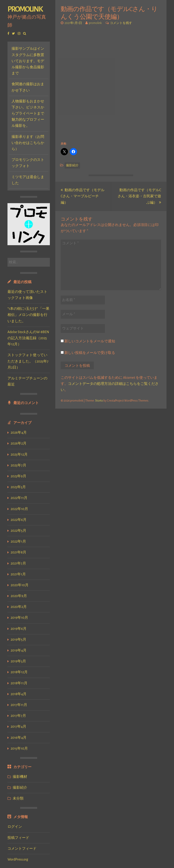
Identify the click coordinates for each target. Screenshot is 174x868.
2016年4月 (19, 738)
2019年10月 (19, 618)
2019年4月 (19, 650)
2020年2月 (19, 607)
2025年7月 (18, 465)
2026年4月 (19, 433)
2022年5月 (18, 531)
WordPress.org (18, 859)
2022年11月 (19, 498)
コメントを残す (121, 23)
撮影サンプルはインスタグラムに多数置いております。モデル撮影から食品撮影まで (28, 61)
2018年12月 (19, 672)
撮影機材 (20, 777)
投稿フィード (18, 838)
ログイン (15, 827)
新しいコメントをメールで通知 (90, 341)
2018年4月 (19, 694)
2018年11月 (19, 683)
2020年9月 (19, 596)
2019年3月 (18, 661)
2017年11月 (19, 705)
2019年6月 (19, 629)
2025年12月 (19, 454)
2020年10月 (20, 585)
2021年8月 (18, 552)
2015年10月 (19, 748)
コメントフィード (22, 849)
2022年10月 (19, 509)
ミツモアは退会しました (28, 180)
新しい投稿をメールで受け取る (90, 353)
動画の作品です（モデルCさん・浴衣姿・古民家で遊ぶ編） (139, 196)
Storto (99, 401)
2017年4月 (18, 727)
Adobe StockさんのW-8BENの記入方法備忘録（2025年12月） (28, 338)
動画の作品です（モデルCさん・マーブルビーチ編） (83, 196)
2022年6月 (19, 520)
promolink (25, 9)
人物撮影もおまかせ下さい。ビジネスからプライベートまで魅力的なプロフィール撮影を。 (28, 114)
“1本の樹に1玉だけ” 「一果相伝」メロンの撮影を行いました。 (28, 315)
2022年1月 (18, 541)
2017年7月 (18, 716)
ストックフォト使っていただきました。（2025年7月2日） (28, 361)
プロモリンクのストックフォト (28, 163)
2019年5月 (18, 640)
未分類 (18, 798)
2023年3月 (18, 487)
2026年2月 (19, 443)
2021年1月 (18, 574)
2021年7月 (18, 563)
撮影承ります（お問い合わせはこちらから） (28, 143)
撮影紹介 (20, 788)
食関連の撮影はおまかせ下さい (28, 87)
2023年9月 (18, 476)
